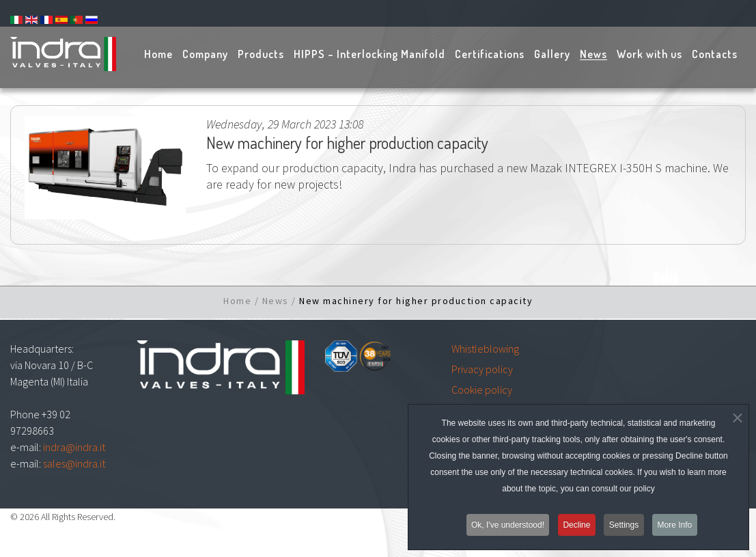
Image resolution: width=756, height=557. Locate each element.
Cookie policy (482, 390)
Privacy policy (482, 369)
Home (237, 301)
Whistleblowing (485, 349)
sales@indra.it (74, 463)
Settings (625, 530)
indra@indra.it (74, 447)
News (276, 301)
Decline (576, 530)
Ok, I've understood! (506, 530)
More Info (677, 530)
